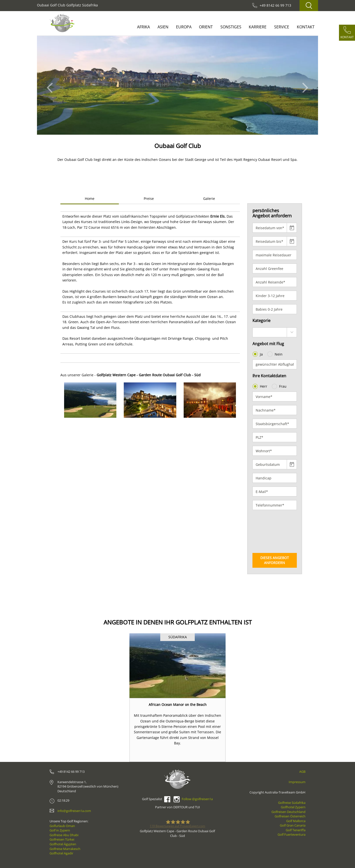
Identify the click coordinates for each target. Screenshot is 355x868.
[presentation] (273, 531)
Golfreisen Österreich (290, 816)
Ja (258, 354)
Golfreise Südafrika (292, 803)
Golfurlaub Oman (62, 826)
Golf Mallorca (296, 821)
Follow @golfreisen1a (197, 799)
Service (282, 27)
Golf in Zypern (60, 830)
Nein (275, 354)
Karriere (258, 27)
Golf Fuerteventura (292, 834)
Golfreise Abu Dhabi (64, 835)
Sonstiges (231, 27)
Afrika (143, 27)
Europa (184, 27)
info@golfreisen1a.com (74, 811)
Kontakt (306, 27)
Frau (280, 386)
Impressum (297, 782)
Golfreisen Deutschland (288, 812)
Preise (149, 198)
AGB (302, 772)
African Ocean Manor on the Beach (178, 705)
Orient (206, 27)
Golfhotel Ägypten (63, 844)
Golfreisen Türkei (62, 839)
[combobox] (275, 332)
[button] (51, 85)
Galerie (209, 198)
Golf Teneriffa (296, 830)
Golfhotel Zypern (293, 807)
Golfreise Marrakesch (65, 849)
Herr (260, 386)
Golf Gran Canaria (293, 825)
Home (90, 198)
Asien (163, 27)
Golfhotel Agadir (61, 853)
